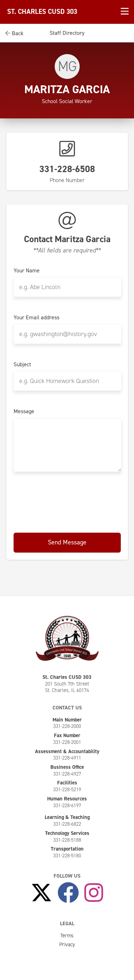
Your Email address (36, 318)
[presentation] (68, 501)
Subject (22, 364)
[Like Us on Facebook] (68, 893)
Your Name (27, 271)
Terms (67, 936)
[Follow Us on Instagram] (94, 893)
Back (14, 33)
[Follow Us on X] (41, 893)
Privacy (67, 944)
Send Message (67, 542)
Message (24, 411)
